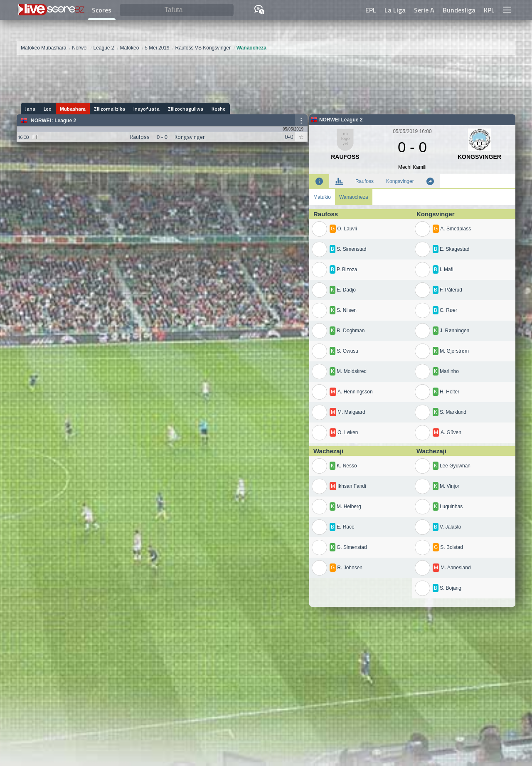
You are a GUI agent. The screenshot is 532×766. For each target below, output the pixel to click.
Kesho (219, 109)
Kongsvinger (400, 181)
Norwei (41, 121)
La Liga (395, 10)
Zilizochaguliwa (186, 109)
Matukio (322, 197)
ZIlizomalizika (110, 109)
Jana (30, 109)
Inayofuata (147, 109)
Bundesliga (459, 10)
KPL (489, 10)
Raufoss (365, 181)
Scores (102, 10)
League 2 (65, 121)
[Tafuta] (177, 10)
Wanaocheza (354, 197)
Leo (48, 109)
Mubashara (73, 109)
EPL (371, 10)
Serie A (424, 10)
